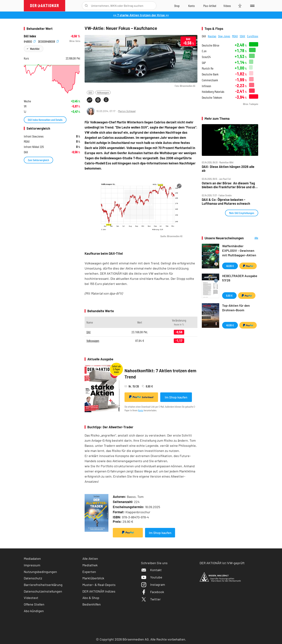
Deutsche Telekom (212, 98)
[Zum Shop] (177, 6)
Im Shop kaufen (176, 397)
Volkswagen (103, 92)
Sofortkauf (141, 397)
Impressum (32, 565)
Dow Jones (224, 36)
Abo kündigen (34, 611)
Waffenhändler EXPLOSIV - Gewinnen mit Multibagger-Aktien (239, 250)
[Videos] (227, 6)
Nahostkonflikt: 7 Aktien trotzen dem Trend (160, 374)
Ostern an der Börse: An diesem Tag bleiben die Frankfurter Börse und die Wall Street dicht (229, 185)
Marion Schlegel (127, 111)
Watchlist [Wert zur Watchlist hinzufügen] (35, 49)
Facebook (153, 592)
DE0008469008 (48, 41)
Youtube (152, 577)
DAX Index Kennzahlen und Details (45, 120)
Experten (89, 572)
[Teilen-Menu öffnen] (90, 100)
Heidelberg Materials (213, 92)
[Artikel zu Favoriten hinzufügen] (106, 100)
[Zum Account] (191, 6)
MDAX (235, 36)
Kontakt (151, 570)
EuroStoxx (253, 36)
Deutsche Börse (210, 45)
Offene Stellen (34, 604)
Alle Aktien (90, 558)
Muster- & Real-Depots (99, 585)
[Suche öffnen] (86, 6)
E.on (204, 51)
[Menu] (252, 6)
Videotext (31, 598)
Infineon (206, 86)
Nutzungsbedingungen (40, 572)
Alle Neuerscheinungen (252, 238)
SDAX (242, 36)
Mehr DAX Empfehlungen (242, 213)
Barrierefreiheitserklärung (43, 585)
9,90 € (229, 295)
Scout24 (206, 57)
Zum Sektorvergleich (38, 160)
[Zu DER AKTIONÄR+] (210, 6)
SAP (204, 63)
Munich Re (208, 68)
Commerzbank (210, 80)
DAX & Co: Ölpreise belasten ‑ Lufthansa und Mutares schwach (226, 202)
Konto (141, 410)
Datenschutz (33, 578)
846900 (30, 41)
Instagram (153, 584)
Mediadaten (32, 558)
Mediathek (90, 565)
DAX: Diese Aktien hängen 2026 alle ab (228, 169)
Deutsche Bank (210, 74)
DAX (90, 92)
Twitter (151, 599)
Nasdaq (212, 36)
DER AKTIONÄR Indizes (99, 591)
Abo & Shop (91, 598)
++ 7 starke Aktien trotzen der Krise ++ (141, 15)
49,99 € (230, 266)
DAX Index (30, 36)
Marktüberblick (93, 578)
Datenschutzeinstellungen (43, 591)
